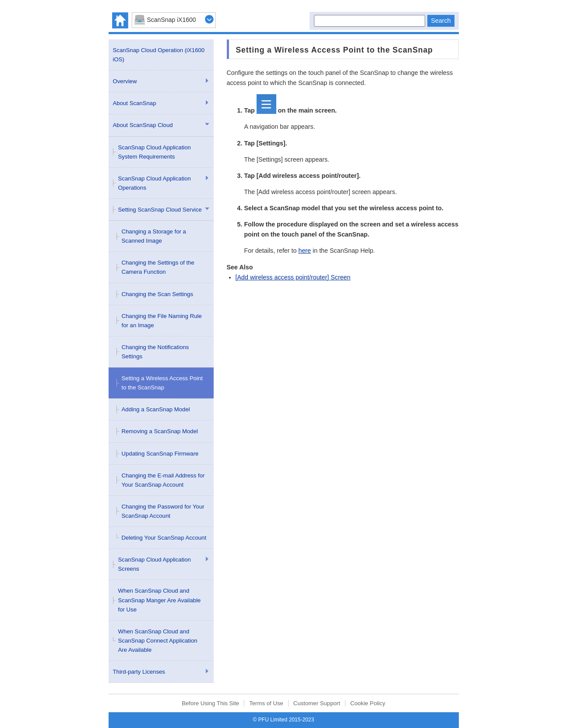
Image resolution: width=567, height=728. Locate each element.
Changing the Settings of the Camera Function (158, 267)
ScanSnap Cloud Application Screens (155, 564)
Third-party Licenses (139, 672)
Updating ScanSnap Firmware (160, 454)
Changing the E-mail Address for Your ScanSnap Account (163, 480)
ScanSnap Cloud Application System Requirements (155, 152)
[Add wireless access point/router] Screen (293, 277)
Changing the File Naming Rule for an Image (162, 321)
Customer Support (317, 703)
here (305, 251)
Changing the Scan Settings (158, 294)
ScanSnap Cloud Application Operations (155, 183)
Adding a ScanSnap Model (156, 409)
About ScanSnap (135, 103)
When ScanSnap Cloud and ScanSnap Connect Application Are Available (158, 641)
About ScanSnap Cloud (143, 125)
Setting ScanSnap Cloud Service (160, 210)
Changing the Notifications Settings (155, 352)
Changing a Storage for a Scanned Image (154, 236)
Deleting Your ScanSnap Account (164, 538)
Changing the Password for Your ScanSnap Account (163, 511)
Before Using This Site (210, 703)
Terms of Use (266, 703)
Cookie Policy (368, 703)
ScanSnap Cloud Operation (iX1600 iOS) (159, 55)
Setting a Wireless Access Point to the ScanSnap (162, 383)
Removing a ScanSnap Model (160, 431)
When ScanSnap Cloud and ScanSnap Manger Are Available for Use (160, 600)
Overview (125, 81)
